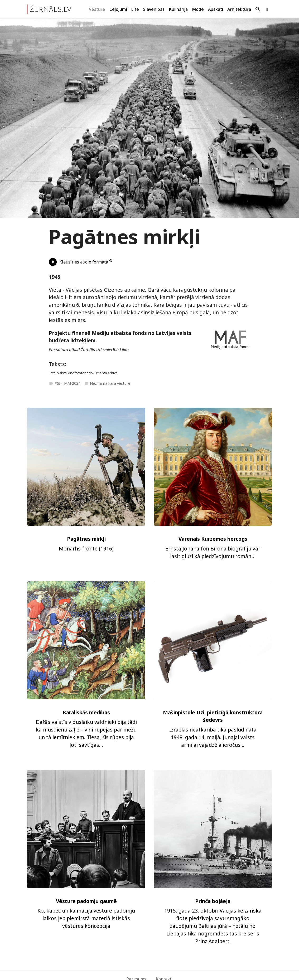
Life (135, 9)
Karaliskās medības (86, 712)
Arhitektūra (239, 9)
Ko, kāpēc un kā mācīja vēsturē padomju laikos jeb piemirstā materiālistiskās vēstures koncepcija (86, 918)
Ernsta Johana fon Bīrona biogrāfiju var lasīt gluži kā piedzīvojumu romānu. (213, 552)
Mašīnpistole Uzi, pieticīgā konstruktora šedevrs (213, 716)
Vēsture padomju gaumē (86, 901)
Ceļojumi (118, 9)
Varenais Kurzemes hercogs (213, 539)
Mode (198, 9)
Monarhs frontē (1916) (86, 548)
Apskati (216, 9)
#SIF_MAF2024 (65, 383)
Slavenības (154, 9)
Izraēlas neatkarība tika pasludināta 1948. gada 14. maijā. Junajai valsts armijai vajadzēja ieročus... (213, 737)
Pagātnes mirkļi (86, 539)
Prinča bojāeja (213, 901)
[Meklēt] (258, 9)
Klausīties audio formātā (78, 262)
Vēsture (97, 9)
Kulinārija (178, 9)
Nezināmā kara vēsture (107, 383)
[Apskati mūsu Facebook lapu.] (267, 9)
